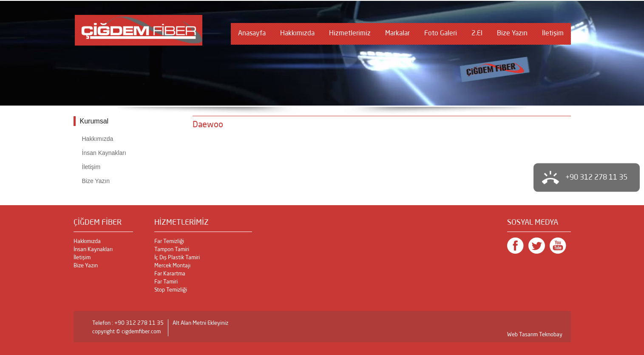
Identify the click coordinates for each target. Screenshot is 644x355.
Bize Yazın (512, 34)
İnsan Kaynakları (104, 153)
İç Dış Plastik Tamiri (177, 258)
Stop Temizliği (171, 290)
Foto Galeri (441, 34)
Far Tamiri (166, 282)
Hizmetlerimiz (350, 34)
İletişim (553, 34)
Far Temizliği (169, 242)
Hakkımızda (297, 34)
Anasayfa (252, 34)
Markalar (397, 34)
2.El (477, 34)
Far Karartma (170, 274)
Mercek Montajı (172, 266)
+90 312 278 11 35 (596, 178)
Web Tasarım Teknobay (535, 335)
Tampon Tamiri (172, 250)
